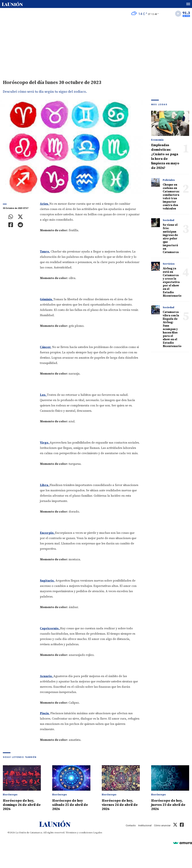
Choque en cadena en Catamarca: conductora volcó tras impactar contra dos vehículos (171, 197)
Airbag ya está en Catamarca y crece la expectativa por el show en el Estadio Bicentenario (172, 282)
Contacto (131, 825)
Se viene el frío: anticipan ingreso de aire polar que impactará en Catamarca (171, 239)
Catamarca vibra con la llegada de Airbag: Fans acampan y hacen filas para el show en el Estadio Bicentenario (172, 329)
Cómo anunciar (162, 825)
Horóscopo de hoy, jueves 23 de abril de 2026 (168, 805)
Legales (98, 833)
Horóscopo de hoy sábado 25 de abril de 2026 (70, 805)
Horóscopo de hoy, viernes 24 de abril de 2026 (120, 805)
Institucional (145, 825)
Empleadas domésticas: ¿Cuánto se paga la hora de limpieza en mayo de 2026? (165, 156)
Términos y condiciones (79, 833)
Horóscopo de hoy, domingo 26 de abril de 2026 (22, 805)
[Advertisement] (96, 48)
